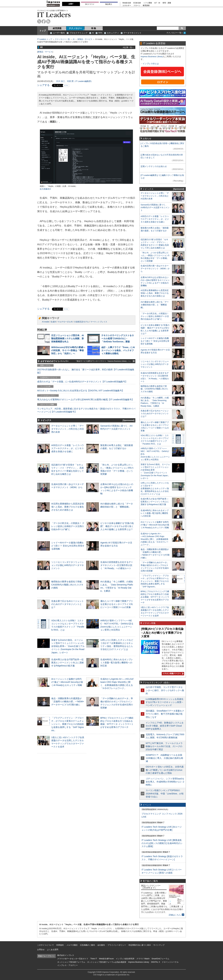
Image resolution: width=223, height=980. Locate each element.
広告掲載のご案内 (87, 945)
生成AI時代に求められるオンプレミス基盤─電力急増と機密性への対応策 (117, 663)
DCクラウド (90, 4)
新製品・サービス (85, 39)
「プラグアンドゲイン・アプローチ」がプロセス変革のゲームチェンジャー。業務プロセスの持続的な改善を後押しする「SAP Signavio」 (68, 724)
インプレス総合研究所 (125, 959)
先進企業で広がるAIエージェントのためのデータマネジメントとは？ (68, 604)
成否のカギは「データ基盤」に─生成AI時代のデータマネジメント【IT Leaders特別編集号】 (82, 382)
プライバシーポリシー (117, 945)
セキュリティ (113, 33)
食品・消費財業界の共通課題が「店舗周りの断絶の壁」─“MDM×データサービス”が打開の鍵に (68, 702)
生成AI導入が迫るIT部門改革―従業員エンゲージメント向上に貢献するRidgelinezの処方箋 (68, 663)
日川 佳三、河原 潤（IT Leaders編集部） (75, 81)
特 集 (94, 28)
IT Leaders (54, 15)
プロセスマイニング (78, 33)
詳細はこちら (175, 915)
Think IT (94, 959)
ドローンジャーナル (170, 962)
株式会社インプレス (66, 955)
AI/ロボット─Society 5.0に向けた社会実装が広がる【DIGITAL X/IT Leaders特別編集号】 (81, 391)
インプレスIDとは (151, 64)
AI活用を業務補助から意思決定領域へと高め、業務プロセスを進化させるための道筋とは (68, 507)
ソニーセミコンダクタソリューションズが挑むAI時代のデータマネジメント (68, 565)
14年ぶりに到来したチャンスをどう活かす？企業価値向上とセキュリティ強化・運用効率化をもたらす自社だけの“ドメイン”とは (155, 488)
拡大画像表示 (45, 189)
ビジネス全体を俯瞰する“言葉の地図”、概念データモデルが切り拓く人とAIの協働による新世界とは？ (117, 526)
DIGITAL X (156, 962)
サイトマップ (159, 945)
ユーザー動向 (59, 33)
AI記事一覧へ (128, 47)
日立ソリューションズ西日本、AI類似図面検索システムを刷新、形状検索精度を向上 (68, 338)
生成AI (53, 322)
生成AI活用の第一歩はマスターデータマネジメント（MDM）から (155, 269)
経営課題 (57, 28)
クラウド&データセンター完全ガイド (73, 959)
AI (93, 33)
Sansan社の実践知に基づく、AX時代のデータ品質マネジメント (155, 207)
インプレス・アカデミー (68, 965)
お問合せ (41, 950)
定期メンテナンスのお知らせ (154, 166)
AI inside (46, 322)
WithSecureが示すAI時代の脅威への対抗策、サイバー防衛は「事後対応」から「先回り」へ (68, 350)
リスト (66, 85)
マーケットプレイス (99, 322)
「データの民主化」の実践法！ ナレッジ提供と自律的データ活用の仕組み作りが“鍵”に (68, 526)
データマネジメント (132, 33)
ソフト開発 (148, 3)
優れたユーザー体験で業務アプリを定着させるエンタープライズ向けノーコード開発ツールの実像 (117, 604)
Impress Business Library (152, 56)
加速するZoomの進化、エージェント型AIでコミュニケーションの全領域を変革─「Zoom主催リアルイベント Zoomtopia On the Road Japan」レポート (68, 646)
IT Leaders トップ (45, 39)
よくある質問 (53, 950)
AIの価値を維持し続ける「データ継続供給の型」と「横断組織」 (155, 305)
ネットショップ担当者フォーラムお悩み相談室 (107, 962)
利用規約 (60, 945)
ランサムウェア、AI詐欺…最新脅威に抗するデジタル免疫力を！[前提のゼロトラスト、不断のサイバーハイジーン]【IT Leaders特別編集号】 (86, 410)
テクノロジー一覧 (62, 39)
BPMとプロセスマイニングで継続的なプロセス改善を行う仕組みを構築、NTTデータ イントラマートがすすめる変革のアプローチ (155, 597)
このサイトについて (46, 945)
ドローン (137, 5)
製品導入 (109, 4)
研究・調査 (167, 3)
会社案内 (101, 945)
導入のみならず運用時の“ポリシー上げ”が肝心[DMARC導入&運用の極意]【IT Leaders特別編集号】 (85, 400)
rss (48, 21)
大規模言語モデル (81, 322)
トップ (43, 31)
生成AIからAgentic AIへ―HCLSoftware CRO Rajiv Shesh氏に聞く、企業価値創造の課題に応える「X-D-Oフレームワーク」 (154, 539)
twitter (39, 21)
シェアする (43, 85)
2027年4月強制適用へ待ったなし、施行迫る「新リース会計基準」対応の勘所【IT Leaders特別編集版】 (86, 371)
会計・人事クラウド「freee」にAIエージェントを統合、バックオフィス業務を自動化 (118, 350)
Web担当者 (127, 3)
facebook (44, 21)
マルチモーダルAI (65, 322)
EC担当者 (137, 3)
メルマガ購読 (72, 945)
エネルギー (127, 5)
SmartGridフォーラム (160, 959)
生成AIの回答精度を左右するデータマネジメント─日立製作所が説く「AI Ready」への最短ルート (117, 565)
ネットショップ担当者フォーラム (71, 962)
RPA (100, 33)
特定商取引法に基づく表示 (140, 945)
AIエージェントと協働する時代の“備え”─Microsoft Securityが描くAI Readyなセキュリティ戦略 (67, 682)
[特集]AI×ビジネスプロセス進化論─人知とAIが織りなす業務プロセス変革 (162, 633)
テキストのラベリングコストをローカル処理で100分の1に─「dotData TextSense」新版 (118, 338)
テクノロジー (75, 28)
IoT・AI (157, 3)
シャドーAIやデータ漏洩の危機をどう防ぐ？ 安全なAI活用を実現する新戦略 (68, 546)
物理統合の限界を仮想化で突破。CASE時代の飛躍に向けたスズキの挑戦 (68, 585)
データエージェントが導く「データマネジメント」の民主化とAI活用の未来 (68, 429)
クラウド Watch (143, 959)
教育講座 (146, 5)
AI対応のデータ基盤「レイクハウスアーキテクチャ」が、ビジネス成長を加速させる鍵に (68, 448)
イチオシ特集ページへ (173, 674)
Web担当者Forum (106, 959)
